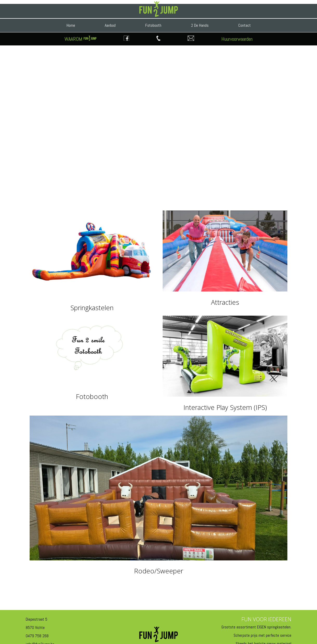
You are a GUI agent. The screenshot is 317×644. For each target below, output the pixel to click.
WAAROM (80, 39)
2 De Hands (200, 25)
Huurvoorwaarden (237, 39)
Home (71, 25)
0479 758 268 (37, 636)
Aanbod (110, 25)
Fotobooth (153, 25)
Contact (245, 25)
